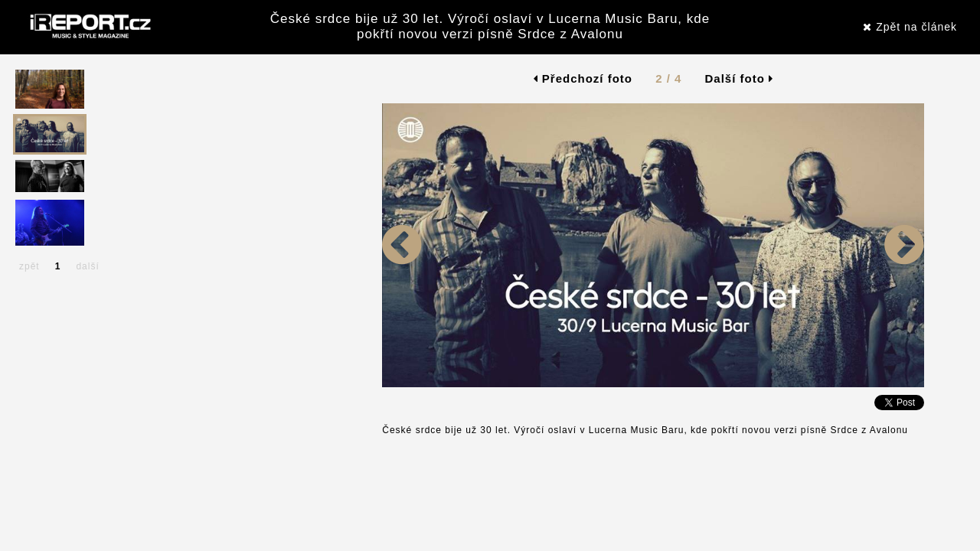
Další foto (740, 78)
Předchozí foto (583, 78)
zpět (29, 266)
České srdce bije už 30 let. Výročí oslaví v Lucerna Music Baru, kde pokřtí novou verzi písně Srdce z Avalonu (490, 26)
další (87, 266)
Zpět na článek (910, 27)
